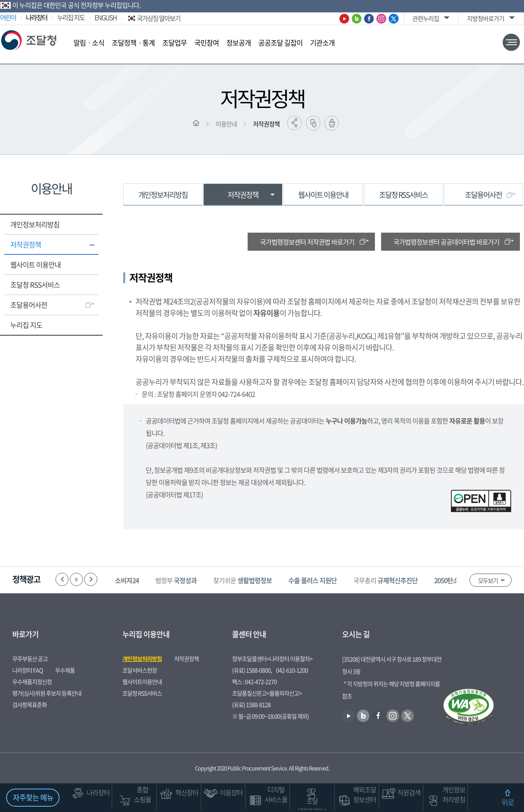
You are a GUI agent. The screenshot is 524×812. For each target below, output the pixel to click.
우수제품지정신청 (32, 682)
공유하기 (294, 123)
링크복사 (313, 123)
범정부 (176, 580)
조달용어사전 (29, 305)
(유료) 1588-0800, (252, 670)
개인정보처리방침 (35, 224)
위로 (508, 802)
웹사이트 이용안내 (36, 264)
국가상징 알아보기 (153, 18)
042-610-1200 (292, 670)
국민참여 (207, 42)
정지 (76, 579)
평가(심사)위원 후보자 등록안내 (47, 693)
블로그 (357, 19)
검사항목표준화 (30, 704)
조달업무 (175, 42)
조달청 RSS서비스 (35, 285)
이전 (62, 579)
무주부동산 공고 (30, 659)
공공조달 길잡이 (280, 42)
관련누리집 (426, 18)
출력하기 (332, 123)
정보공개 (239, 42)
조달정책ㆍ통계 (133, 42)
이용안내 (226, 124)
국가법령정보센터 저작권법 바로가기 (307, 242)
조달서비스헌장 (140, 670)
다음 (91, 579)
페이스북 (369, 19)
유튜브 (344, 19)
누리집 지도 (71, 17)
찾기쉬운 (242, 580)
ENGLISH (106, 17)
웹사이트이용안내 (142, 682)
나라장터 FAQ (28, 670)
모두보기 (488, 581)
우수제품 (65, 670)
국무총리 (385, 580)
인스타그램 (381, 19)
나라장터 (37, 17)
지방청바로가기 (486, 18)
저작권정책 (266, 124)
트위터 (394, 19)
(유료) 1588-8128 (251, 704)
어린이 (8, 17)
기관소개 (322, 42)
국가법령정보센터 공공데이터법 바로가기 (446, 242)
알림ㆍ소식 (89, 42)
